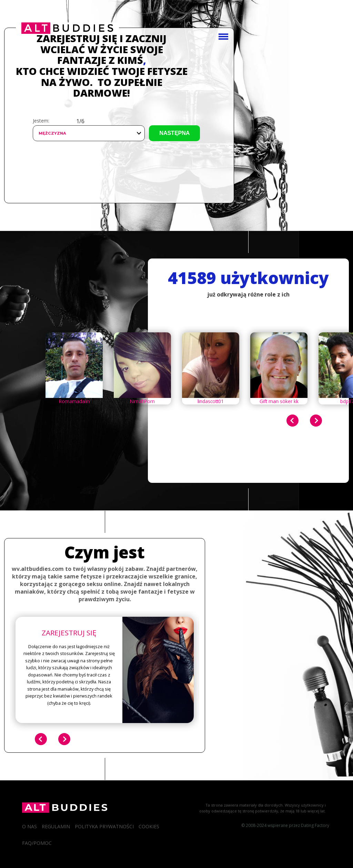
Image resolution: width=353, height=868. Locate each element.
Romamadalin (74, 401)
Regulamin (56, 826)
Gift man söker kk (279, 401)
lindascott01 (211, 401)
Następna (174, 133)
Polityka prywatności (104, 826)
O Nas (29, 826)
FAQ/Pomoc (37, 843)
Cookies (149, 826)
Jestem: (41, 121)
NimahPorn (142, 401)
